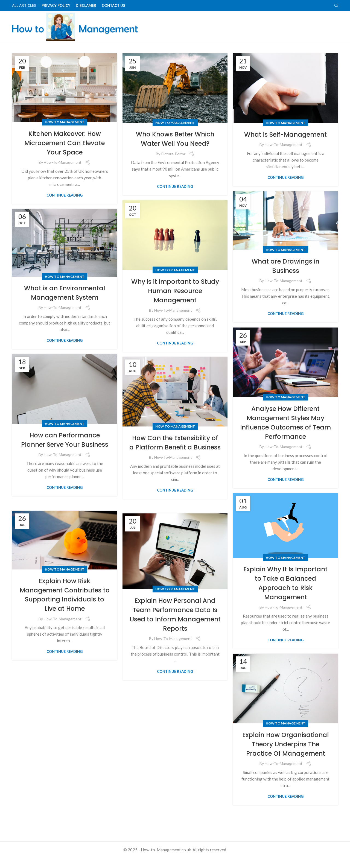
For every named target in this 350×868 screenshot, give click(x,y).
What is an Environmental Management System (65, 303)
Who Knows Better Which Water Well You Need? (175, 149)
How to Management (65, 132)
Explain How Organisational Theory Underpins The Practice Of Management (286, 759)
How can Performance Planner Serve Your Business (65, 455)
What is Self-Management (285, 145)
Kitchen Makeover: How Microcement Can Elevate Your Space (65, 153)
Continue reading (65, 205)
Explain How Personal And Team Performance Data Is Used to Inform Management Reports (175, 625)
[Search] (336, 6)
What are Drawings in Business (286, 276)
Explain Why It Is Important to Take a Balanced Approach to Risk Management (286, 593)
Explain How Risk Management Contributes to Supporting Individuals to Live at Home (65, 605)
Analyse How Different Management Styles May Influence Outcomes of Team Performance (285, 433)
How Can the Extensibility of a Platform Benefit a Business (175, 457)
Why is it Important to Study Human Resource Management (175, 301)
